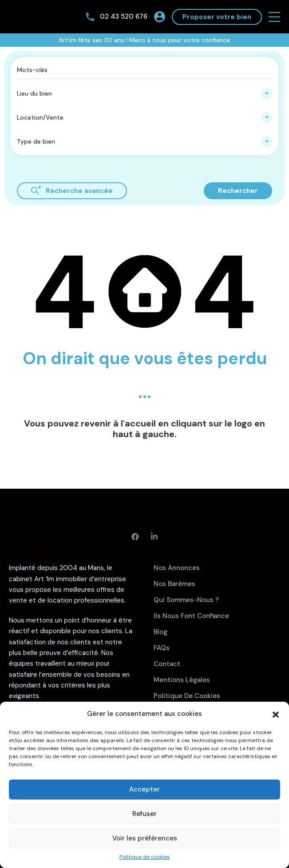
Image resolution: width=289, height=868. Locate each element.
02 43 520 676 (124, 16)
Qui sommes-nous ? (186, 600)
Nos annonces (177, 568)
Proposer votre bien (217, 17)
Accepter (144, 789)
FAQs (162, 648)
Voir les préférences (145, 838)
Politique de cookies (145, 857)
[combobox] (144, 93)
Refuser (144, 814)
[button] (276, 714)
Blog (160, 632)
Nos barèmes (174, 584)
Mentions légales (182, 680)
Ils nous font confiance (191, 616)
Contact (167, 664)
